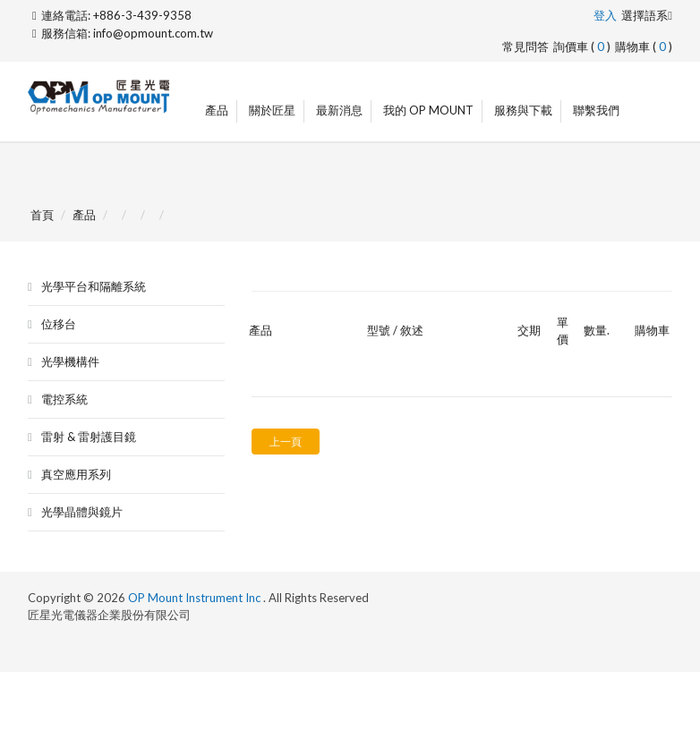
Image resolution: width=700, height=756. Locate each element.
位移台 (59, 324)
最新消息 (339, 110)
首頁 (42, 215)
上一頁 (286, 442)
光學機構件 (70, 361)
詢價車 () (582, 47)
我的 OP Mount (428, 110)
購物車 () (644, 47)
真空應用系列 (76, 474)
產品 (217, 110)
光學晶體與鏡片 (82, 512)
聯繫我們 (596, 110)
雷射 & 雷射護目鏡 (89, 437)
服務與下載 (523, 110)
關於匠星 (272, 110)
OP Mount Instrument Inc (196, 598)
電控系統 (64, 399)
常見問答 (525, 47)
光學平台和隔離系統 (94, 286)
